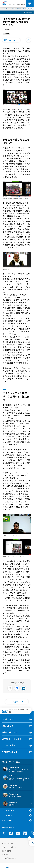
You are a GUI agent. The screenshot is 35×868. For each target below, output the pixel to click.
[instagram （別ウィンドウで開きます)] (32, 833)
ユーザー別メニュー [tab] (12, 762)
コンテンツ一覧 (8, 810)
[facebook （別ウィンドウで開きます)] (11, 833)
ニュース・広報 (9, 745)
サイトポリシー (7, 843)
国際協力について (10, 752)
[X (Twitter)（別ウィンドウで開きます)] (4, 833)
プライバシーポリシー (10, 847)
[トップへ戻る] (30, 838)
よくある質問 (7, 815)
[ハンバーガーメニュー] (30, 3)
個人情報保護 (7, 851)
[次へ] (32, 9)
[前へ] (28, 9)
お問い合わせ (7, 820)
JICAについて (8, 719)
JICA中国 (27, 12)
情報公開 (5, 854)
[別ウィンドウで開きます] (10, 688)
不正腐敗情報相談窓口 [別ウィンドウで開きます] (10, 858)
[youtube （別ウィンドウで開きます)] (18, 833)
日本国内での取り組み (12, 739)
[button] (11, 40)
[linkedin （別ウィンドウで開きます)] (25, 833)
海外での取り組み (10, 732)
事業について (8, 726)
